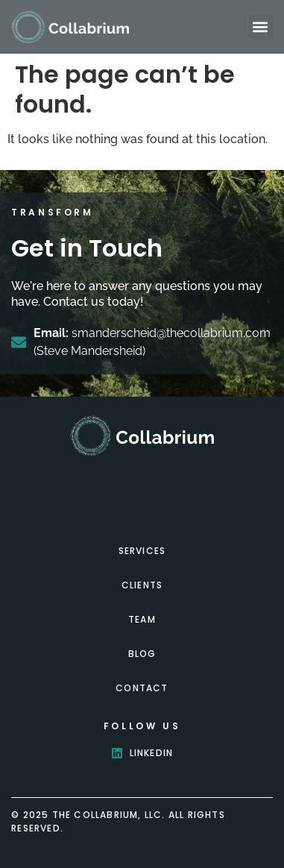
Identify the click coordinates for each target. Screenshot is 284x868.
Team (142, 619)
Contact (142, 688)
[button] (261, 27)
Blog (142, 654)
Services (142, 551)
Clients (142, 585)
